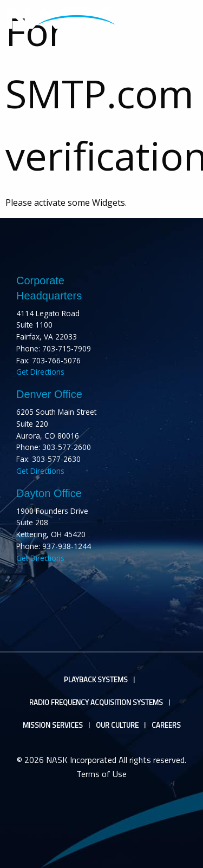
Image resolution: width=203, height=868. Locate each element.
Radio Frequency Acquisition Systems (96, 703)
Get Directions (40, 372)
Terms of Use (101, 774)
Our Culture (117, 725)
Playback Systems (96, 680)
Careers (166, 725)
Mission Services (53, 725)
